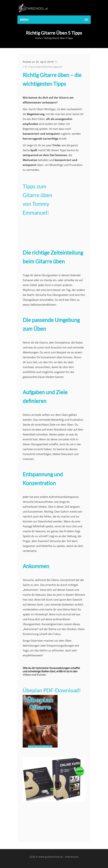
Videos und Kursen (34, 674)
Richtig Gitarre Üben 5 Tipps (59, 38)
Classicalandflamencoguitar (45, 67)
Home (38, 38)
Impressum (72, 857)
